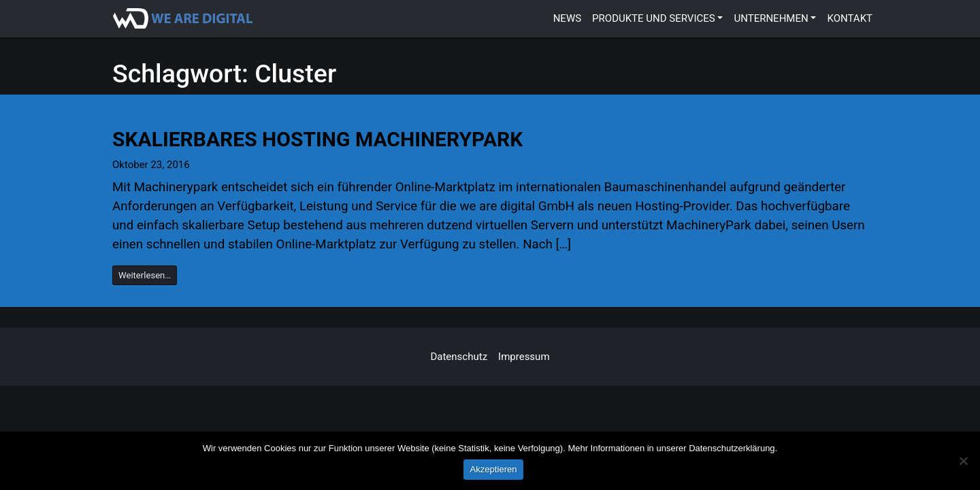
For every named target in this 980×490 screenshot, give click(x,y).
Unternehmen (771, 18)
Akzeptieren (493, 469)
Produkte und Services (654, 18)
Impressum (524, 357)
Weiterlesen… (145, 275)
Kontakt (850, 18)
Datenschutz (459, 357)
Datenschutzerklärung (732, 448)
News (567, 18)
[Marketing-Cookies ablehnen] (963, 461)
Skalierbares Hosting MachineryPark (317, 139)
